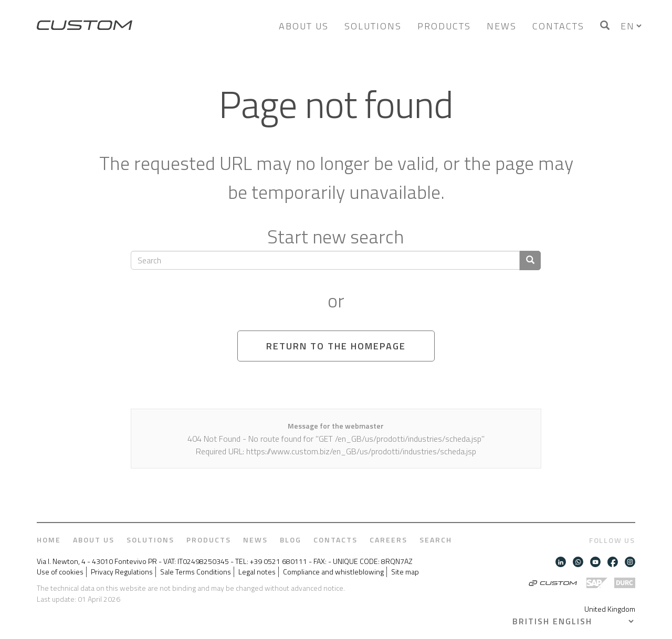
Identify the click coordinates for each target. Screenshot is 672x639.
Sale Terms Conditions (196, 572)
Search (436, 540)
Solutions (373, 26)
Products (444, 26)
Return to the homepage (336, 346)
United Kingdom (610, 609)
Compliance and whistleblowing (333, 572)
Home (49, 540)
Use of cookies (60, 572)
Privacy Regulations (122, 572)
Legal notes (257, 572)
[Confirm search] (530, 260)
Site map (405, 572)
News (502, 26)
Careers (388, 540)
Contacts (558, 26)
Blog (291, 540)
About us (304, 26)
